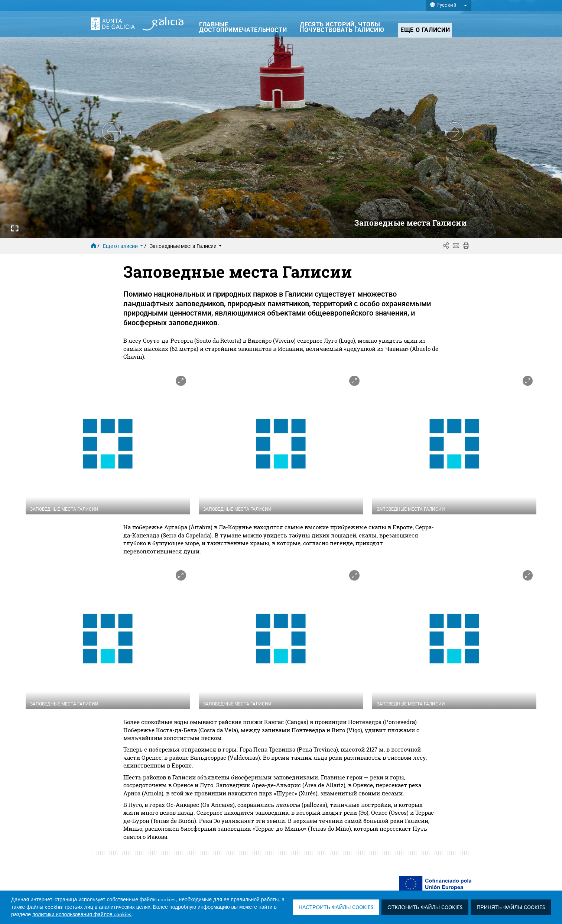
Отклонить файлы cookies (425, 908)
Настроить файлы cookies (336, 908)
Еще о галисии (124, 246)
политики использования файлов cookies (82, 915)
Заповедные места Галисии (186, 246)
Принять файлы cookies (511, 908)
